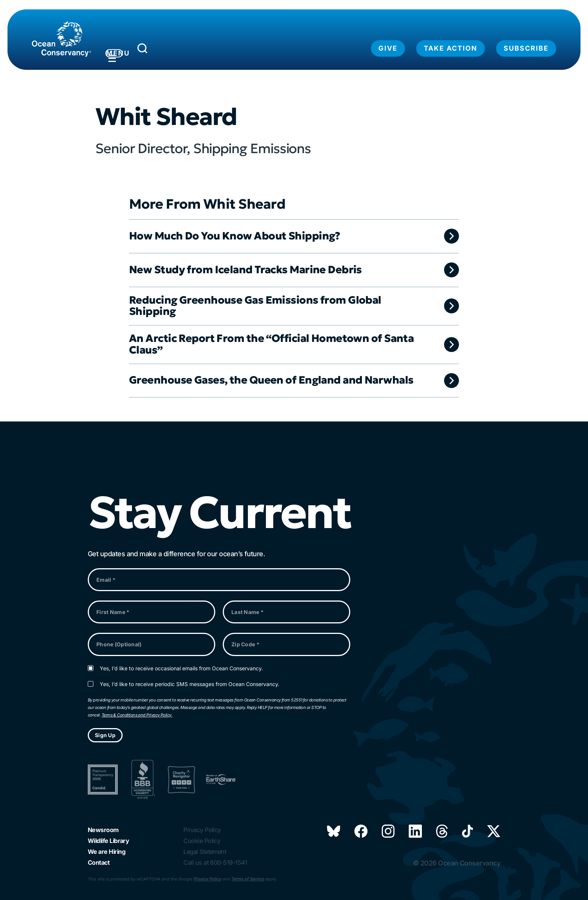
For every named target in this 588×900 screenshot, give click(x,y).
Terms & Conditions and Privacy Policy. (137, 710)
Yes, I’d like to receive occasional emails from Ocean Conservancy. (181, 663)
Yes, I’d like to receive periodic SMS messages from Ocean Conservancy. (190, 679)
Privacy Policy (207, 879)
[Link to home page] (62, 39)
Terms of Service (248, 879)
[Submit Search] (177, 50)
